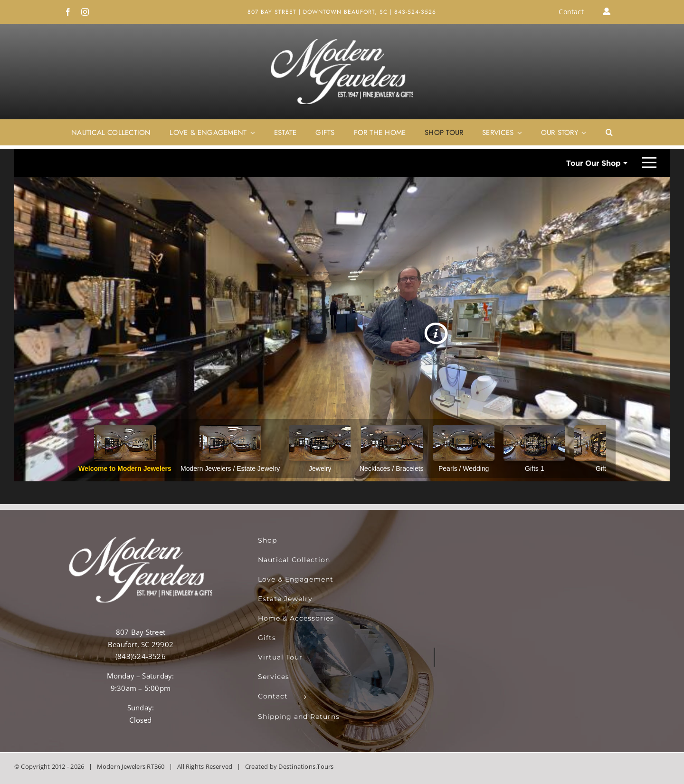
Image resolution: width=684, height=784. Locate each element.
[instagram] (85, 12)
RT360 (156, 766)
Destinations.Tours (306, 766)
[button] (609, 133)
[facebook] (68, 12)
